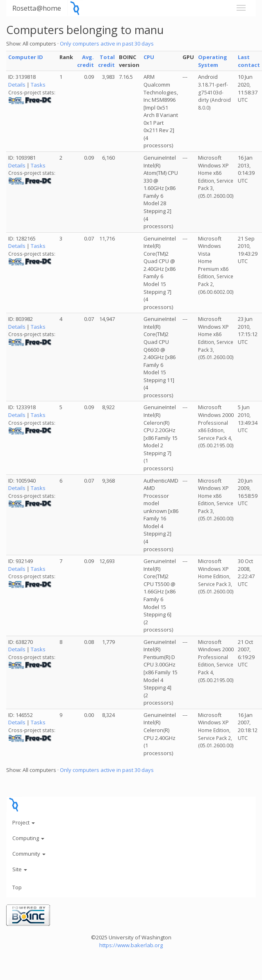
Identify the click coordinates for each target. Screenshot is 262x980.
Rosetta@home (37, 8)
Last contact (249, 61)
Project (24, 822)
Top (17, 887)
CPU (149, 57)
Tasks (38, 85)
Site (20, 869)
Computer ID (26, 57)
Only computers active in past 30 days (107, 44)
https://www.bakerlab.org (131, 945)
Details (17, 85)
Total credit (106, 61)
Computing (28, 838)
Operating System (213, 61)
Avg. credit (85, 61)
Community (29, 854)
